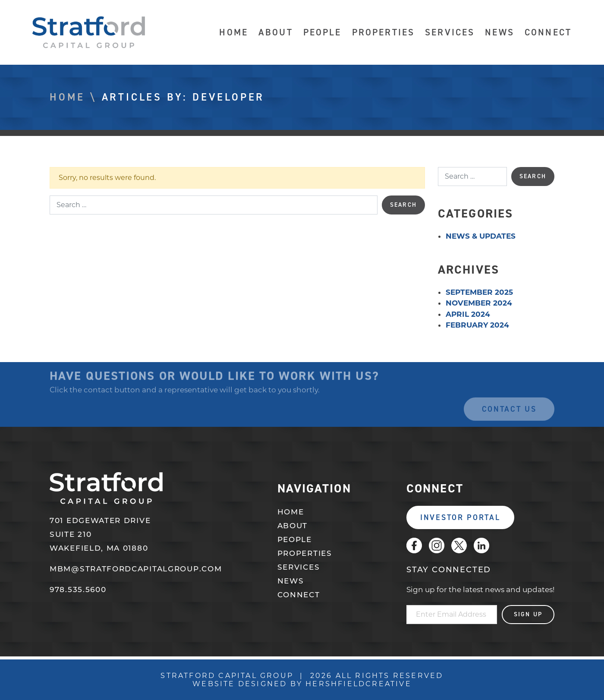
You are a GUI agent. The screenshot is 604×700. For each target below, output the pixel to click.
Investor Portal (460, 517)
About (276, 33)
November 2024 (479, 303)
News (500, 33)
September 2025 (479, 292)
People (322, 33)
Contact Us (509, 415)
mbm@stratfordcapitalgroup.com (136, 569)
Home (234, 33)
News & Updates (481, 236)
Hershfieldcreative (359, 684)
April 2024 (468, 314)
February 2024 (477, 325)
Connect (548, 33)
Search (403, 205)
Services (450, 33)
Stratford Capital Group (89, 32)
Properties (384, 33)
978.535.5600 (78, 590)
